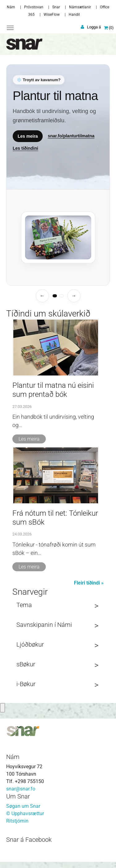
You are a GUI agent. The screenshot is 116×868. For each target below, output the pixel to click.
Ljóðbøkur (30, 644)
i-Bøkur (26, 684)
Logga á (94, 27)
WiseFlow (52, 15)
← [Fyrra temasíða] (42, 296)
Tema (24, 605)
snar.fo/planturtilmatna (71, 136)
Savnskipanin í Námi (44, 625)
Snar (56, 7)
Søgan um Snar (23, 806)
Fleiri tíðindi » (89, 583)
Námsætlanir (80, 7)
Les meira (28, 136)
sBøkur (26, 664)
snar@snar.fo (21, 789)
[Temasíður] (58, 175)
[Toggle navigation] (10, 28)
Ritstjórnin (17, 821)
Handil (74, 15)
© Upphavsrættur (25, 813)
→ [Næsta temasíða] (74, 296)
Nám (11, 7)
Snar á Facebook (29, 840)
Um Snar (18, 796)
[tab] (55, 296)
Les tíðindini (25, 148)
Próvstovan (34, 7)
